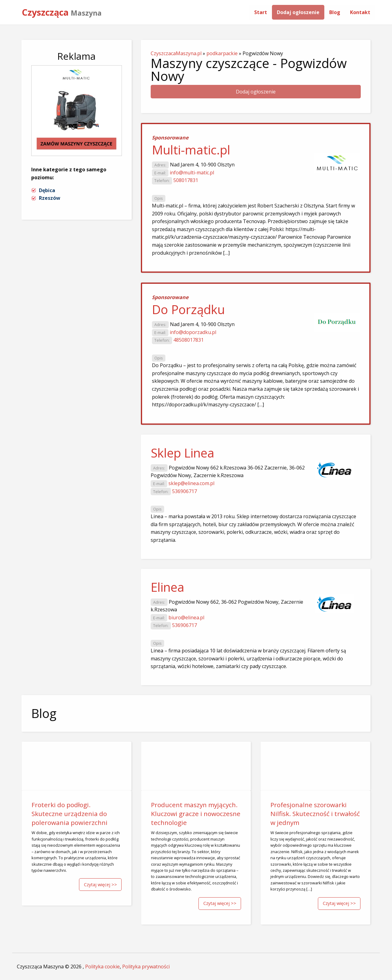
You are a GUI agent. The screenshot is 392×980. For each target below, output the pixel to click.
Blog (335, 12)
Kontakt (360, 12)
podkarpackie (222, 53)
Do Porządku (188, 309)
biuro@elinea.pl (186, 617)
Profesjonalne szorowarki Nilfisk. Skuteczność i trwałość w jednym (315, 814)
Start (261, 12)
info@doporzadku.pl (193, 332)
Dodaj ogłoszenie (298, 12)
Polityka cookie (102, 967)
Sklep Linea (183, 453)
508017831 (186, 180)
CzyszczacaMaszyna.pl (176, 53)
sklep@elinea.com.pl (191, 483)
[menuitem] (261, 12)
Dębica (47, 190)
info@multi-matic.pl (192, 173)
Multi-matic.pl (191, 150)
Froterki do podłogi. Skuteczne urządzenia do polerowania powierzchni (70, 814)
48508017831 (188, 340)
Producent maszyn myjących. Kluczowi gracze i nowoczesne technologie (196, 814)
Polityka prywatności (146, 967)
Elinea (168, 587)
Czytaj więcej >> (100, 885)
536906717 (185, 491)
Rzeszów (50, 198)
